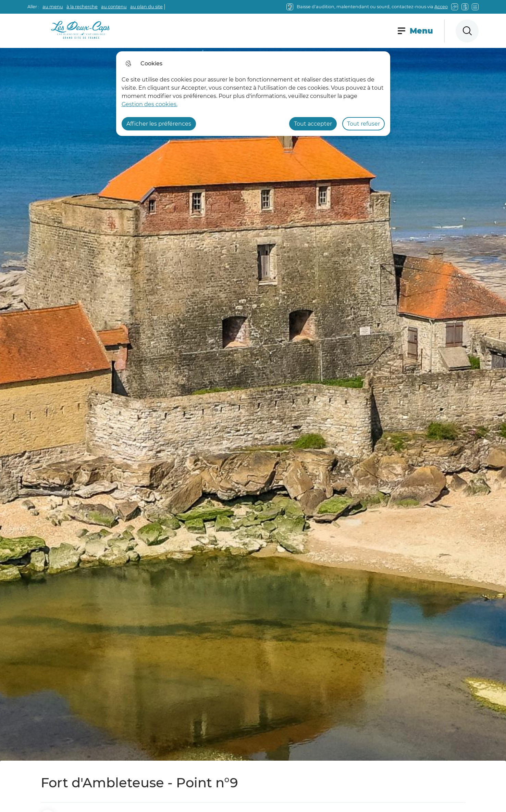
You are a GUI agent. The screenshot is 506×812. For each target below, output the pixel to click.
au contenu (114, 7)
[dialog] (253, 94)
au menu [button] (53, 7)
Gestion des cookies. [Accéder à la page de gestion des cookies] (150, 104)
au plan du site (146, 7)
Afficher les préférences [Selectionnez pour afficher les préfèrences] (159, 124)
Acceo (441, 7)
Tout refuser (363, 124)
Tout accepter (313, 124)
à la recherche (82, 7)
